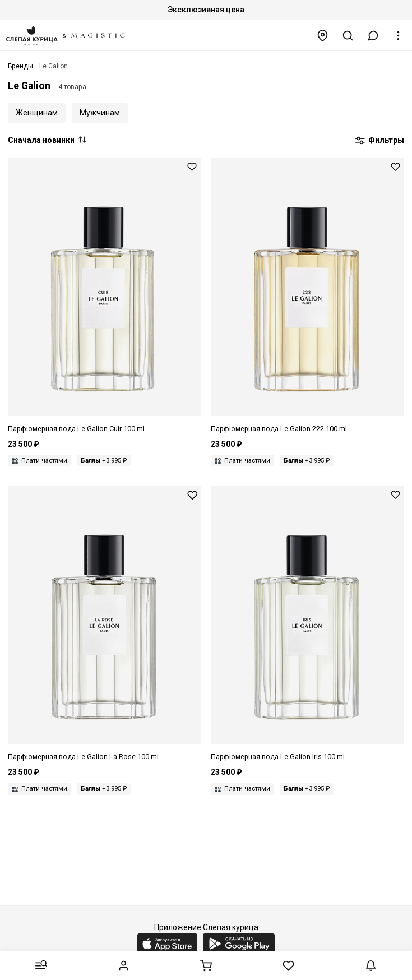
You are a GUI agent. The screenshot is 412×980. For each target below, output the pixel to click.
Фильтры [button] (379, 141)
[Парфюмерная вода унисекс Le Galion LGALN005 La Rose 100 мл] (105, 624)
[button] (373, 36)
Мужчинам (100, 113)
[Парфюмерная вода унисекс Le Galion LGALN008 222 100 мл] (307, 296)
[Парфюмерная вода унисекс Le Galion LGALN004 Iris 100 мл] (307, 624)
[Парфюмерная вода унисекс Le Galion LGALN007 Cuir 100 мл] (105, 296)
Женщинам (37, 113)
